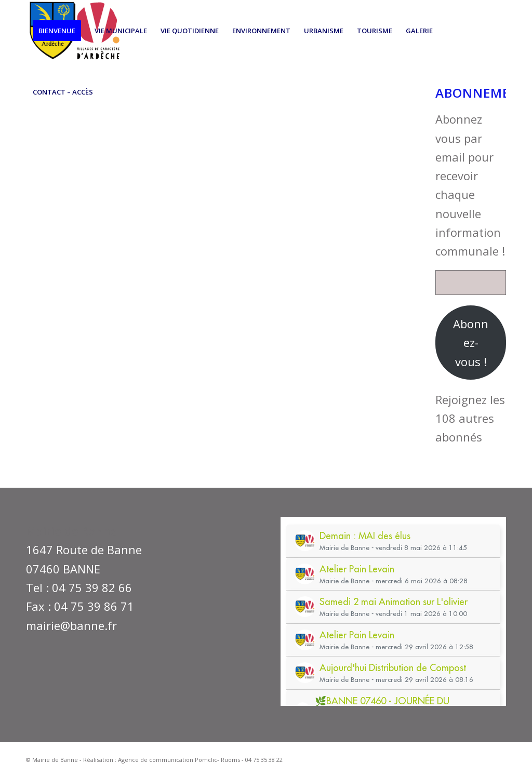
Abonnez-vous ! (471, 343)
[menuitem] (57, 31)
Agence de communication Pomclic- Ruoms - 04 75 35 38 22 (200, 760)
